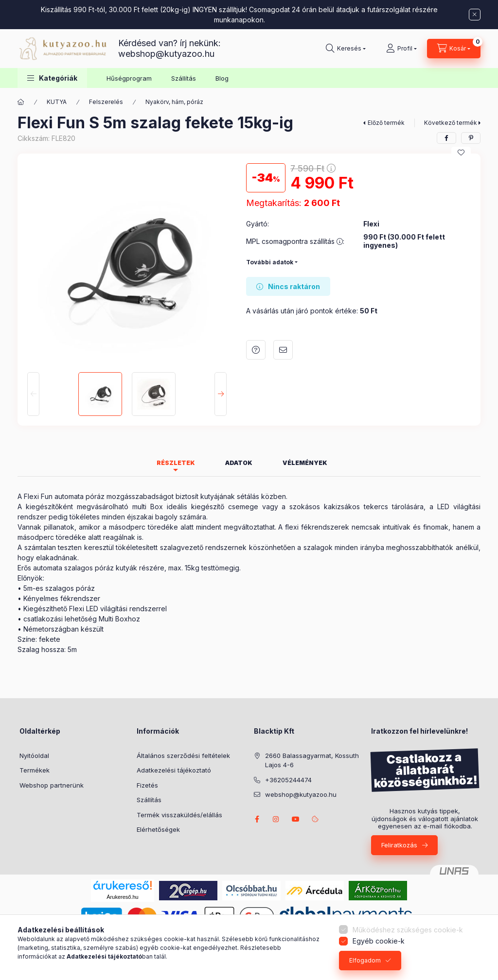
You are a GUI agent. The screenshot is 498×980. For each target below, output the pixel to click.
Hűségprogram (129, 78)
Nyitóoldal (34, 756)
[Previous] (33, 394)
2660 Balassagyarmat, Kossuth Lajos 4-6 (312, 760)
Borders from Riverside (296, 819)
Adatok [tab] (239, 463)
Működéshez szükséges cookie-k (408, 930)
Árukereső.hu (122, 897)
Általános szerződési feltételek (183, 756)
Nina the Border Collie (276, 819)
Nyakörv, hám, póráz (174, 102)
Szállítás (184, 78)
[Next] (221, 394)
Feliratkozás (399, 845)
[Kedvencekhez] (461, 153)
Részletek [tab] (176, 463)
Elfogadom (365, 960)
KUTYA (57, 102)
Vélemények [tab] (305, 463)
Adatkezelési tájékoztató (174, 770)
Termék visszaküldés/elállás (179, 815)
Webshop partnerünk (52, 785)
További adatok (270, 262)
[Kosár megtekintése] (454, 49)
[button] (52, 78)
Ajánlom (283, 350)
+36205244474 (288, 780)
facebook (257, 819)
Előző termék (386, 123)
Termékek (35, 770)
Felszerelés (106, 102)
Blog (222, 78)
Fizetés (147, 785)
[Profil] (401, 49)
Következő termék (451, 123)
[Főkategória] (21, 102)
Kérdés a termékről (256, 350)
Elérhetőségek (158, 829)
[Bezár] (475, 15)
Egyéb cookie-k (379, 941)
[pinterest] (471, 138)
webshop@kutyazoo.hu (166, 54)
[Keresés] (346, 49)
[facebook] (446, 138)
